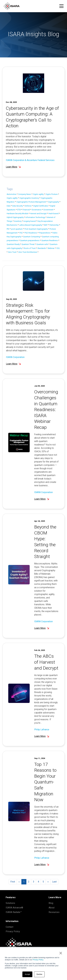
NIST (46, 225)
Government (48, 210)
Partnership (54, 225)
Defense (28, 206)
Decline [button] (39, 974)
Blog (51, 903)
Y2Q (58, 248)
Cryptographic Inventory (29, 198)
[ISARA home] (12, 6)
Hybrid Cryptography (15, 217)
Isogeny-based (30, 221)
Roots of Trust (30, 248)
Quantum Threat (28, 244)
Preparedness (45, 233)
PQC (21, 233)
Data (9, 206)
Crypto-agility (12, 198)
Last (54, 882)
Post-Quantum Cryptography (36, 229)
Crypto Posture (52, 194)
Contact (9, 927)
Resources (54, 912)
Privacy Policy (38, 960)
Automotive (11, 194)
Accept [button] (27, 974)
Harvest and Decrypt (38, 213)
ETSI (19, 210)
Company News (25, 194)
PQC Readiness (31, 233)
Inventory (18, 221)
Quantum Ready (13, 244)
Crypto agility (38, 194)
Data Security (18, 206)
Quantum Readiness (50, 240)
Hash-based (54, 213)
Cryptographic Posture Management (31, 202)
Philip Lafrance (42, 743)
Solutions (10, 903)
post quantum (17, 229)
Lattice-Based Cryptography (31, 225)
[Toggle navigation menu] (61, 6)
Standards (42, 248)
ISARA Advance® (14, 908)
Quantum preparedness (30, 240)
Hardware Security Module (17, 213)
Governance (37, 210)
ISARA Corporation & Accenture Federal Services (30, 160)
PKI (8, 229)
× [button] (61, 953)
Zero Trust (12, 252)
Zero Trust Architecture (28, 252)
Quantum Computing (32, 237)
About (52, 908)
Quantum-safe (42, 244)
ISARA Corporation (15, 370)
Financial (26, 210)
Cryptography (53, 202)
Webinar (51, 248)
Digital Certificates (41, 206)
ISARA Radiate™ (14, 912)
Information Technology (35, 217)
